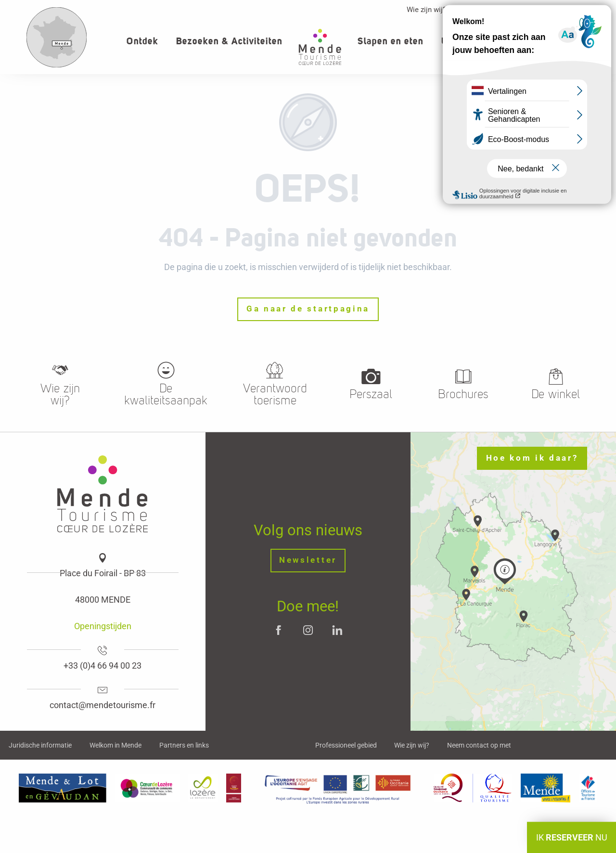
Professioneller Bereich (501, 10)
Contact (570, 10)
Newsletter (308, 560)
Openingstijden (103, 626)
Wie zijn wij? (426, 10)
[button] (576, 41)
